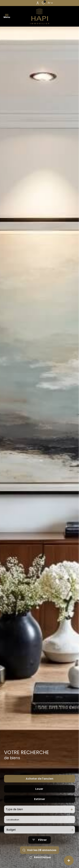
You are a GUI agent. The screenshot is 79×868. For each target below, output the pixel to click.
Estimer (40, 806)
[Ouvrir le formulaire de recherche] (39, 847)
